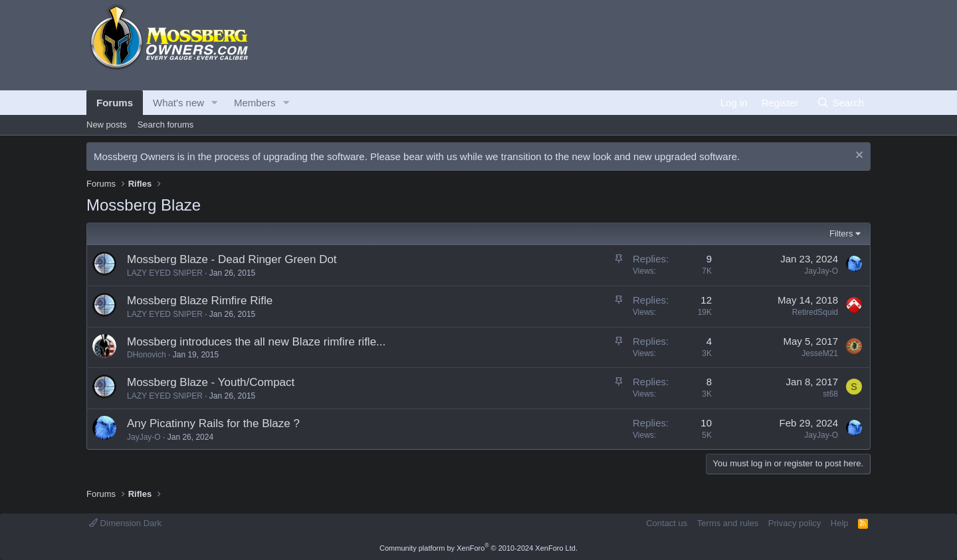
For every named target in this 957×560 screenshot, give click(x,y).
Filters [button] (841, 233)
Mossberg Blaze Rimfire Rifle (200, 301)
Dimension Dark (125, 523)
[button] (215, 103)
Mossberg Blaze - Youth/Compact (211, 382)
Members (255, 103)
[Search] (840, 103)
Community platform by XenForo (478, 548)
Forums (115, 103)
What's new (178, 103)
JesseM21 (820, 353)
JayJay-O (821, 271)
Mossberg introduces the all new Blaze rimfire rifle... (256, 342)
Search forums (166, 125)
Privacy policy (795, 523)
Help (840, 523)
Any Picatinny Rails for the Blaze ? (213, 423)
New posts (107, 125)
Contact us (667, 523)
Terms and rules (728, 523)
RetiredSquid (815, 312)
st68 (830, 394)
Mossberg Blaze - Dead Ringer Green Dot (232, 259)
